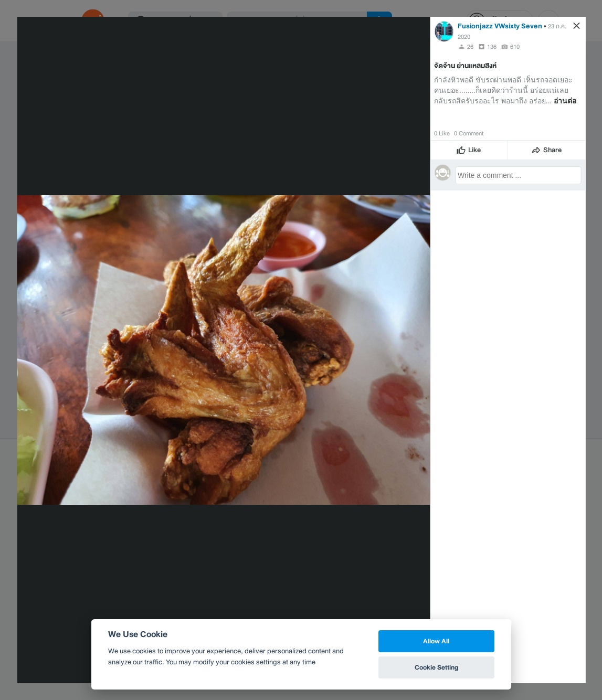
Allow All (436, 641)
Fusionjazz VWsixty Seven (500, 26)
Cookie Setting (436, 667)
